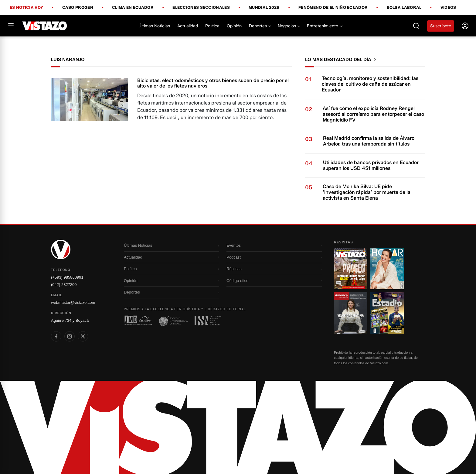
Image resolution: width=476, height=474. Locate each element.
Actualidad (188, 26)
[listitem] (56, 336)
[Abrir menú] (11, 26)
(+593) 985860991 (67, 277)
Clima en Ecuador (133, 8)
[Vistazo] (45, 26)
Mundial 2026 (264, 8)
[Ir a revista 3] (351, 313)
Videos (448, 7)
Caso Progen (78, 8)
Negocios (289, 26)
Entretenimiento (324, 26)
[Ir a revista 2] (387, 269)
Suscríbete (441, 26)
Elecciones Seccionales (201, 8)
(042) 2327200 (64, 285)
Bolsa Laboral (404, 8)
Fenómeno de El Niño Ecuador (333, 8)
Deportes (260, 26)
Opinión (234, 26)
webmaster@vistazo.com (73, 302)
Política (212, 26)
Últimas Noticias (154, 26)
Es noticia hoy (26, 8)
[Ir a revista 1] (351, 269)
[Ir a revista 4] (387, 313)
